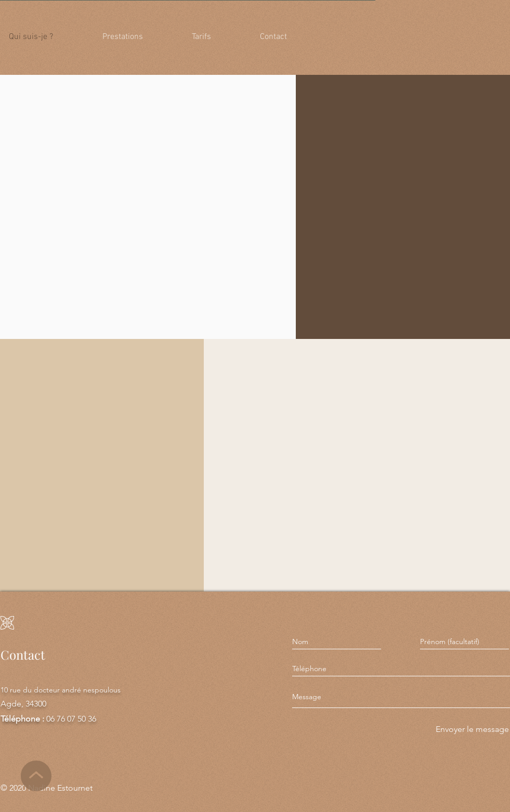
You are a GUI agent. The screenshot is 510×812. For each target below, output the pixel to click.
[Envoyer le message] (471, 730)
